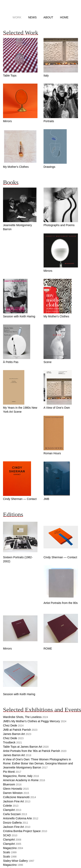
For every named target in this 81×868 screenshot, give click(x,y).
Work (17, 17)
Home (64, 17)
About (48, 17)
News (32, 17)
